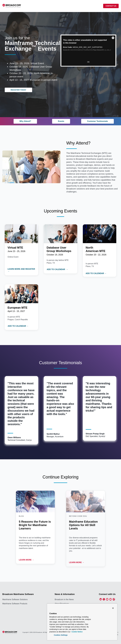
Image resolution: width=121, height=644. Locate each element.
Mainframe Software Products (15, 604)
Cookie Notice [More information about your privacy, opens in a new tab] (77, 632)
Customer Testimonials (97, 121)
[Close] (113, 608)
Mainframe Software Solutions (15, 599)
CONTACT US (111, 6)
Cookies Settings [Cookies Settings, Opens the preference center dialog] (61, 635)
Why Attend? (25, 121)
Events (61, 121)
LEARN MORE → (26, 560)
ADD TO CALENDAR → (57, 269)
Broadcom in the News (64, 599)
